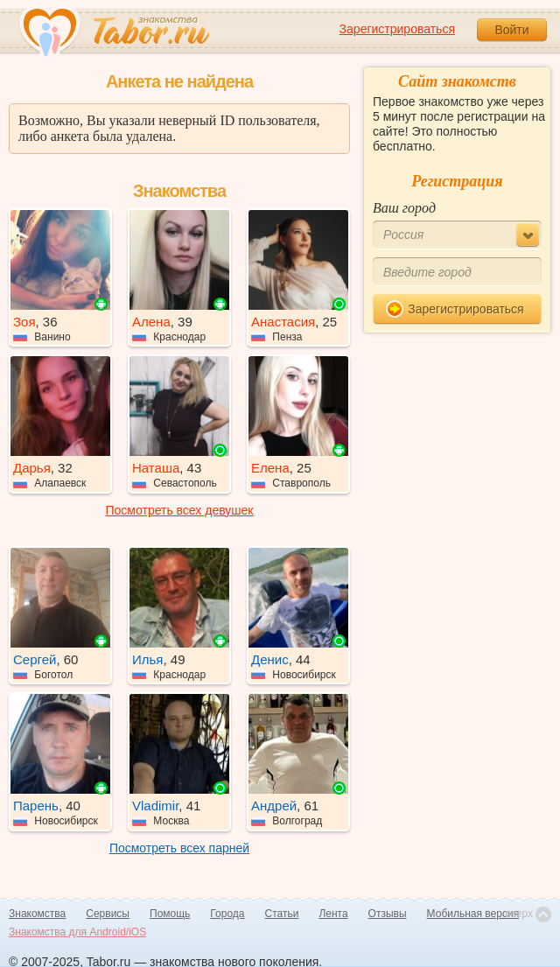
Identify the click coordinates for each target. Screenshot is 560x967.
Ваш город (404, 208)
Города (227, 914)
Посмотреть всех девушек (180, 510)
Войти (511, 30)
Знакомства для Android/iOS (77, 932)
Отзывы (388, 914)
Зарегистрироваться (397, 29)
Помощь (170, 914)
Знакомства (37, 914)
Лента (333, 914)
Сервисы (108, 914)
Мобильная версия (473, 914)
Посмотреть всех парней (179, 848)
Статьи (282, 914)
